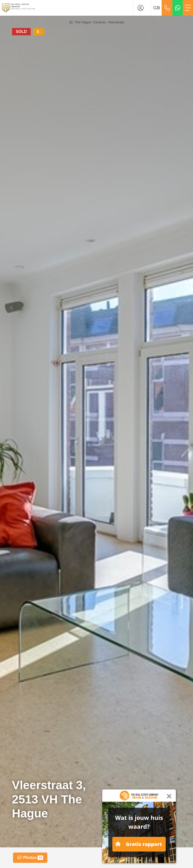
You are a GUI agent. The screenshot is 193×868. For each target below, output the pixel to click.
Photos (30, 858)
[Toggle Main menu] (188, 8)
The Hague (83, 22)
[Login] (142, 8)
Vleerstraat (116, 22)
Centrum (100, 22)
